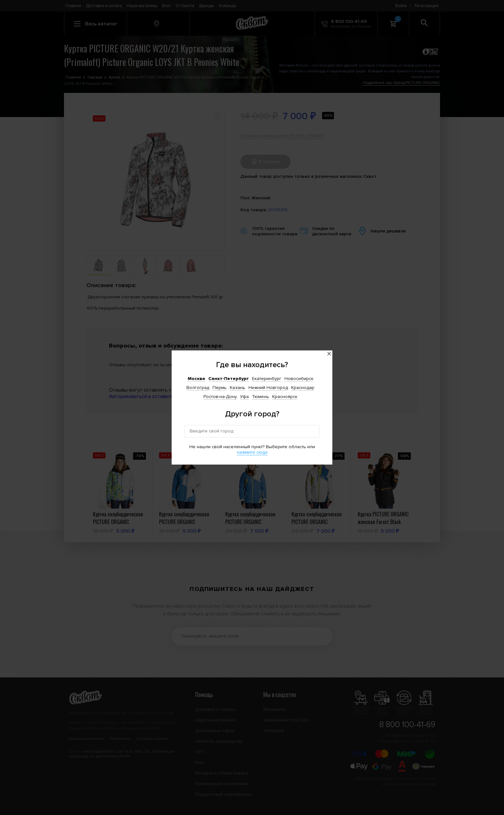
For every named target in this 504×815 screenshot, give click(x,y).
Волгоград (198, 388)
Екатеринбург (267, 379)
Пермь (220, 388)
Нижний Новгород (268, 388)
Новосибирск (299, 379)
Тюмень (261, 397)
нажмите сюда (252, 452)
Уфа (244, 397)
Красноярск (285, 397)
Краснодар (303, 388)
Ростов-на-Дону (220, 397)
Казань (238, 388)
